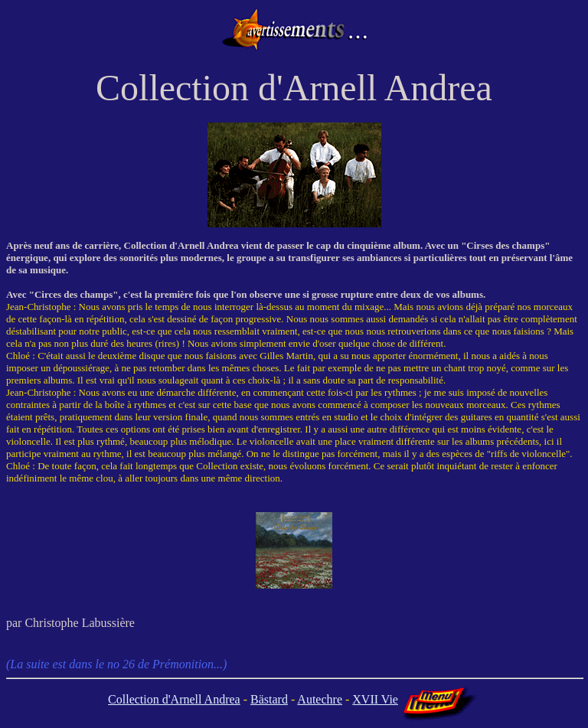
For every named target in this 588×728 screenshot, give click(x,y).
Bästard (269, 699)
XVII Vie (375, 699)
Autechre (320, 699)
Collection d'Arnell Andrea (174, 699)
